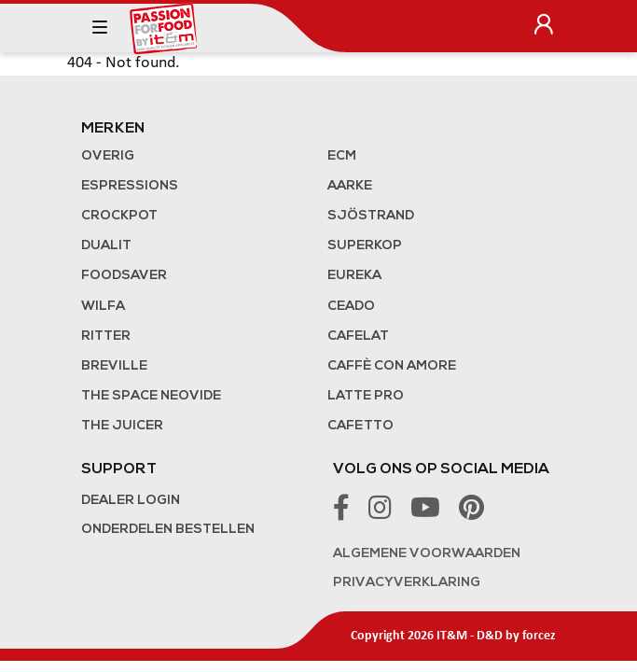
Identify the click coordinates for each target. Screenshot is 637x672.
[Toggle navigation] (100, 28)
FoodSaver (124, 276)
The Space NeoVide (151, 396)
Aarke (350, 186)
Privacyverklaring (407, 583)
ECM (342, 156)
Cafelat (358, 336)
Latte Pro (366, 396)
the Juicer (122, 426)
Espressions (130, 186)
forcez (539, 636)
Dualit (106, 246)
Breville (114, 366)
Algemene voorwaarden (427, 554)
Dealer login (131, 501)
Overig (108, 156)
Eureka (354, 276)
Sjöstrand (371, 216)
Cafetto (360, 426)
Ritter (106, 336)
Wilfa (103, 307)
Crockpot (119, 216)
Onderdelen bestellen (168, 530)
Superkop (365, 246)
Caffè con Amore (392, 366)
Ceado (351, 307)
